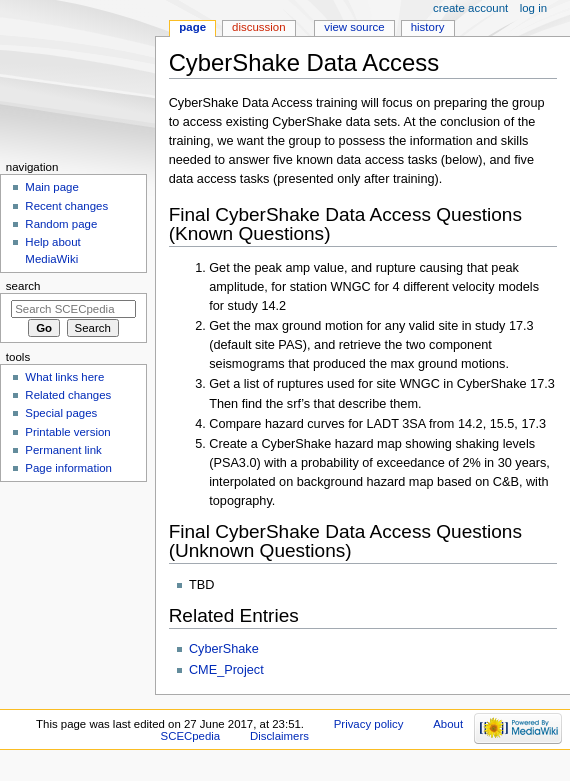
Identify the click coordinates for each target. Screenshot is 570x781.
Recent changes (66, 206)
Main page (52, 187)
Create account (470, 8)
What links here (64, 377)
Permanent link (63, 450)
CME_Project (226, 670)
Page (192, 27)
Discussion (258, 27)
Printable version (67, 432)
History (428, 27)
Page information (68, 468)
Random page (61, 224)
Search (23, 286)
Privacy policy (369, 724)
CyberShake (224, 649)
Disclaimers (279, 736)
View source (354, 27)
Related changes (68, 395)
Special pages (61, 413)
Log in (533, 8)
